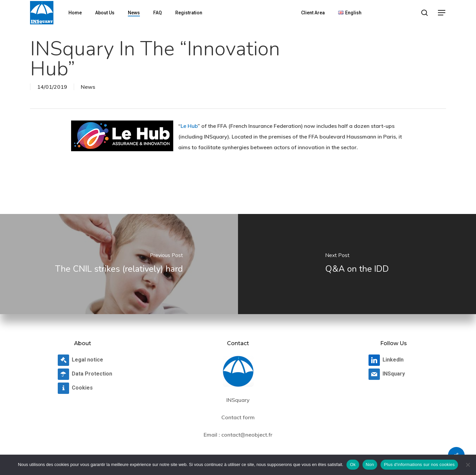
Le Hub (189, 126)
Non (370, 464)
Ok (353, 464)
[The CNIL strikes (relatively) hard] (119, 264)
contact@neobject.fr (247, 435)
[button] (442, 13)
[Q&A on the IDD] (357, 264)
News (88, 87)
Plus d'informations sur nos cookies (419, 464)
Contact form (238, 417)
